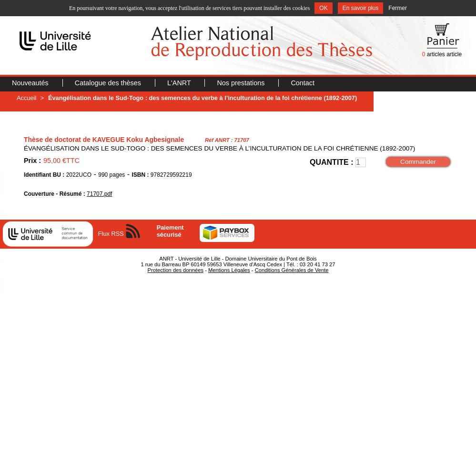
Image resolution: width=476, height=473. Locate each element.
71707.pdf (99, 194)
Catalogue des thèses (109, 83)
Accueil (26, 98)
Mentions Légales (229, 270)
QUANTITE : (332, 162)
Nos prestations (242, 83)
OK (323, 8)
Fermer (398, 8)
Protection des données (175, 270)
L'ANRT (180, 83)
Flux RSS (111, 234)
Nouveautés (31, 83)
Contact (303, 83)
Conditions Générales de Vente (292, 270)
